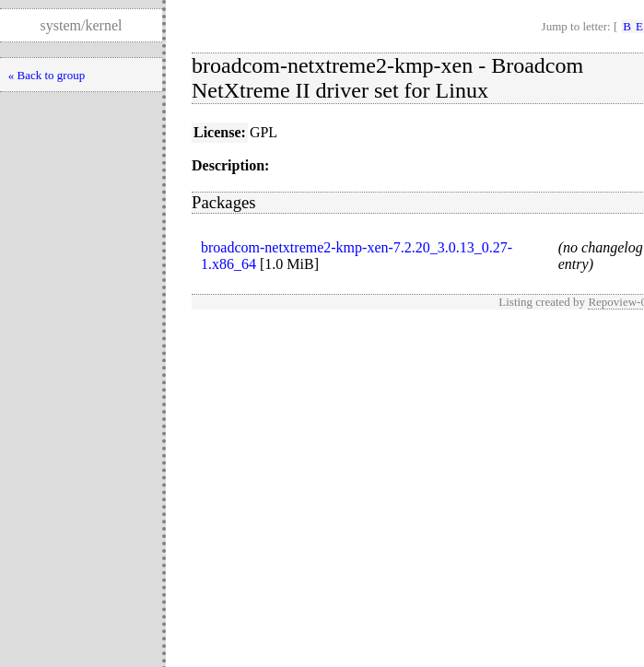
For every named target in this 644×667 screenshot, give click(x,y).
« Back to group (47, 75)
